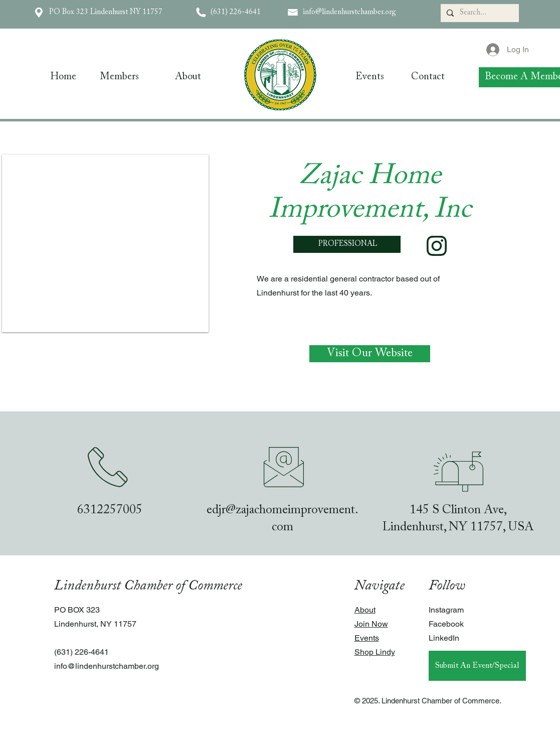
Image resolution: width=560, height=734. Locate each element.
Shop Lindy (375, 652)
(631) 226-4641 (236, 12)
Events (367, 638)
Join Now (371, 624)
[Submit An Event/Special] (477, 666)
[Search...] (479, 13)
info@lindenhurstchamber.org (349, 12)
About (365, 610)
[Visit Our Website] (370, 354)
